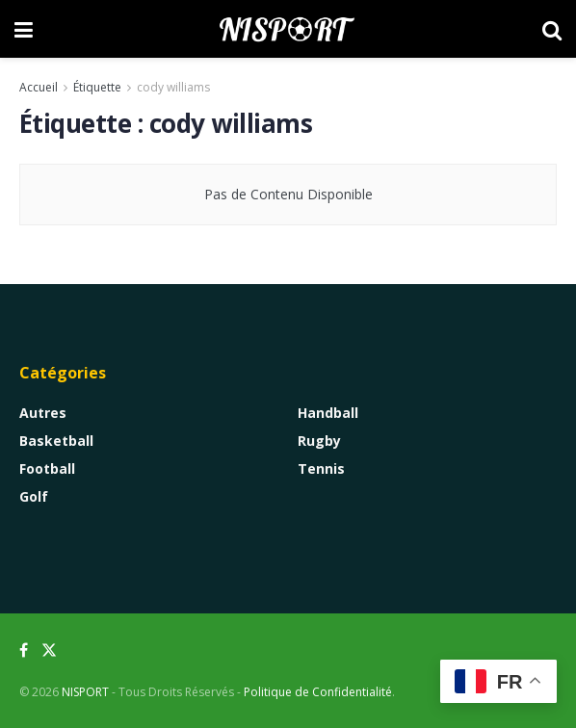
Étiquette (97, 87)
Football (47, 468)
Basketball (56, 441)
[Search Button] (552, 29)
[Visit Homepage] (288, 29)
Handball (328, 413)
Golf (34, 496)
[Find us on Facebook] (24, 650)
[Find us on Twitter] (49, 650)
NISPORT (85, 692)
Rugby (319, 441)
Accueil (39, 87)
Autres (43, 413)
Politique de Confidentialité (318, 692)
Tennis (321, 468)
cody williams (173, 87)
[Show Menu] (24, 29)
